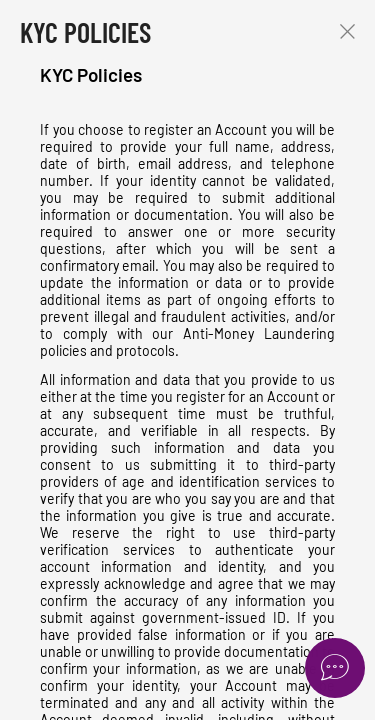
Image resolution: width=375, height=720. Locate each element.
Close (347, 31)
